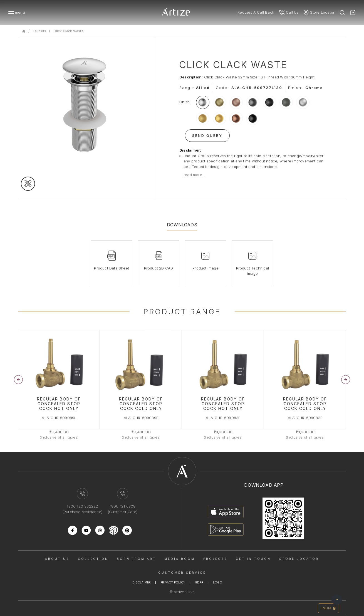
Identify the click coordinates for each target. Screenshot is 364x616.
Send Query (207, 135)
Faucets (39, 31)
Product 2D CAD (159, 268)
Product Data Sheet (112, 268)
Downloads (182, 225)
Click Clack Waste (68, 31)
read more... (195, 175)
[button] (346, 380)
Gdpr (199, 582)
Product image (205, 268)
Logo (218, 582)
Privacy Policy (173, 582)
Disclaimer (142, 582)
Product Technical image (252, 271)
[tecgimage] (28, 184)
